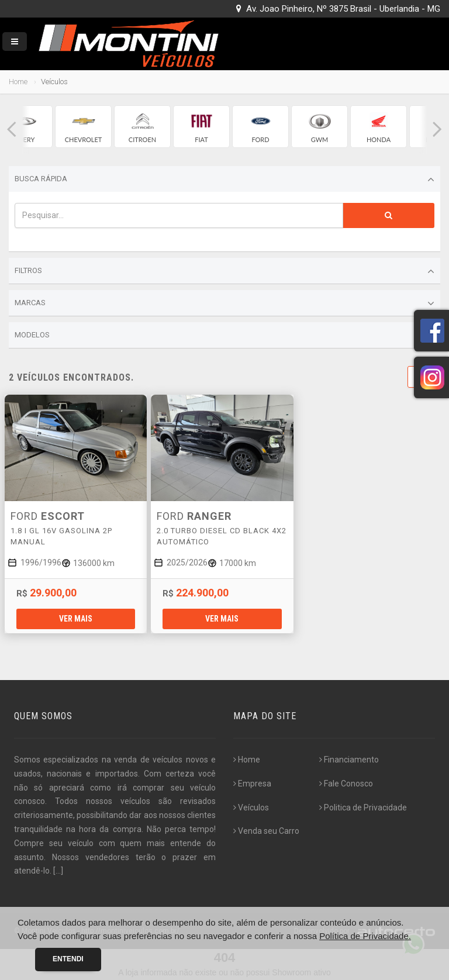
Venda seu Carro (266, 831)
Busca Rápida (224, 180)
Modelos (224, 336)
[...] (58, 871)
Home (18, 82)
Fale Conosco (346, 784)
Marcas (224, 303)
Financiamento (349, 760)
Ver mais (76, 619)
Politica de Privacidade (363, 808)
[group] (83, 127)
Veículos (251, 808)
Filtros (224, 271)
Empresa (252, 784)
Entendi (68, 959)
